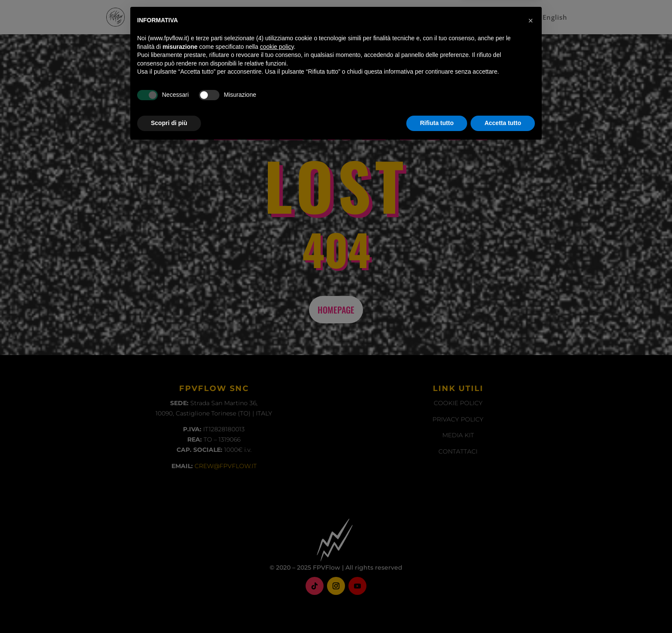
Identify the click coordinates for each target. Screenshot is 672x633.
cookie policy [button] (277, 533)
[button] (531, 507)
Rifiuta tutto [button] (437, 609)
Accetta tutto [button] (503, 609)
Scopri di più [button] (169, 609)
